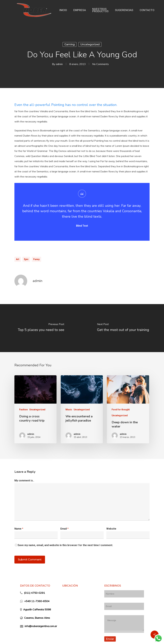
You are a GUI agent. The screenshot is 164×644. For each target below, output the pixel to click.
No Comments (100, 64)
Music (69, 410)
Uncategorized (90, 44)
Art (18, 259)
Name (19, 529)
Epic (26, 259)
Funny (36, 259)
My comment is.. (24, 481)
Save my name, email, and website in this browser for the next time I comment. (65, 545)
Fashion (23, 410)
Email (64, 529)
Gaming (70, 44)
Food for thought (121, 410)
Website (111, 529)
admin (59, 64)
